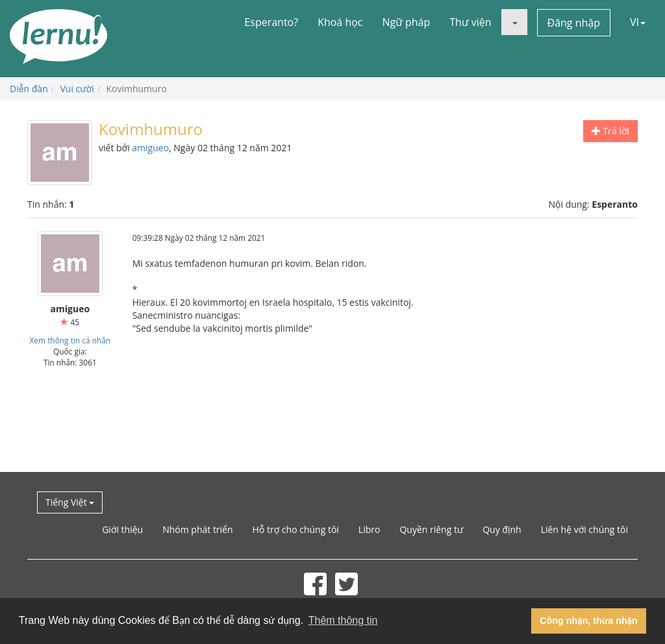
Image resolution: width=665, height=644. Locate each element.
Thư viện (470, 22)
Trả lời (610, 131)
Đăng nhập (574, 23)
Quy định (502, 529)
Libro (370, 529)
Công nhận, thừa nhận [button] (589, 621)
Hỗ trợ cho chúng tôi (296, 529)
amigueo (150, 148)
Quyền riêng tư (431, 529)
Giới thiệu (122, 529)
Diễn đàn (29, 89)
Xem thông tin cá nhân (70, 340)
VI (638, 22)
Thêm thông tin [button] (343, 620)
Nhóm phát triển (197, 529)
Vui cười (77, 89)
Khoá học (340, 22)
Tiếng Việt (70, 502)
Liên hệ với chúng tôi (584, 529)
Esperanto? (271, 22)
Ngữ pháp (407, 22)
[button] (514, 22)
